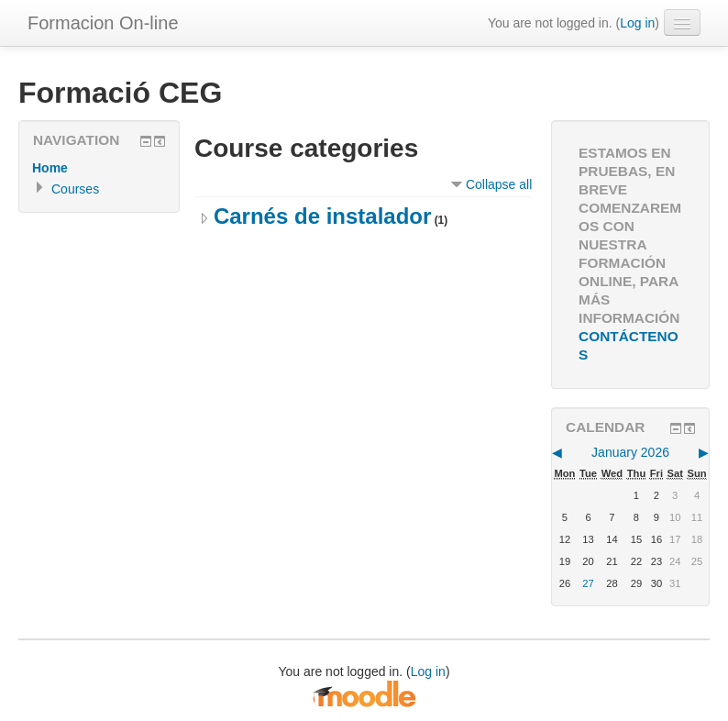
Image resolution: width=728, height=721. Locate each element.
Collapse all (499, 184)
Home (50, 168)
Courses (75, 189)
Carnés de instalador (322, 216)
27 (588, 583)
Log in (637, 23)
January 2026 (630, 452)
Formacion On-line (103, 23)
